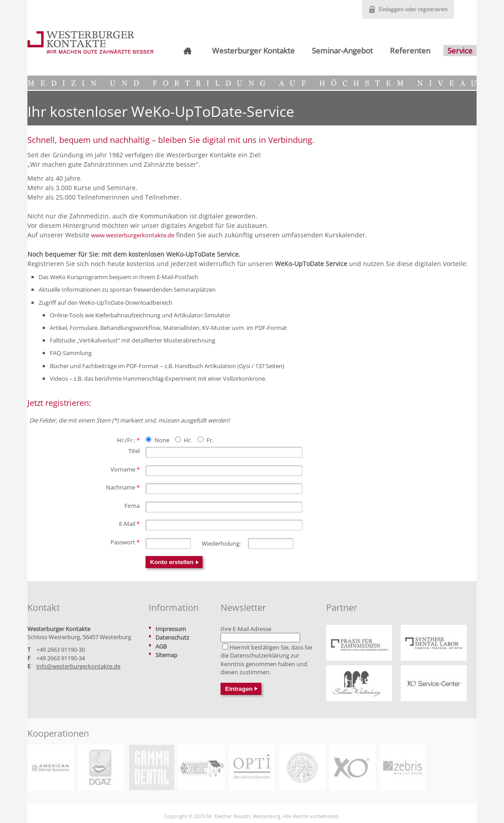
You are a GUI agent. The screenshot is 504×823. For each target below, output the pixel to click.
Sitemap (166, 655)
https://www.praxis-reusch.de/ (359, 643)
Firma (132, 506)
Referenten (410, 51)
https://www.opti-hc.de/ (252, 767)
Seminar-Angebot (342, 51)
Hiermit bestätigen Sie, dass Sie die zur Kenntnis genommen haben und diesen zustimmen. (266, 660)
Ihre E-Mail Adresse (246, 629)
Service (460, 51)
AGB (161, 646)
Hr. (188, 440)
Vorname (125, 469)
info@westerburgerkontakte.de (78, 666)
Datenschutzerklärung (260, 655)
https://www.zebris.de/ (403, 767)
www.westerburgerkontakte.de (133, 235)
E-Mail (129, 524)
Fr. (210, 440)
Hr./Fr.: (128, 440)
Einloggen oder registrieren (413, 9)
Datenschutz (172, 637)
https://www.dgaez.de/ (101, 767)
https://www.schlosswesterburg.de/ (359, 683)
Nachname (123, 487)
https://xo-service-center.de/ (434, 683)
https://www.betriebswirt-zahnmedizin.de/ (201, 767)
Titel (134, 451)
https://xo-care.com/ (352, 767)
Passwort (125, 542)
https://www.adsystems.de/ (51, 767)
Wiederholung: (221, 543)
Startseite (186, 51)
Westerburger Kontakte (253, 51)
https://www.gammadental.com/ (151, 767)
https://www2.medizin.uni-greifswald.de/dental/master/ (302, 767)
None (162, 440)
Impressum (171, 629)
